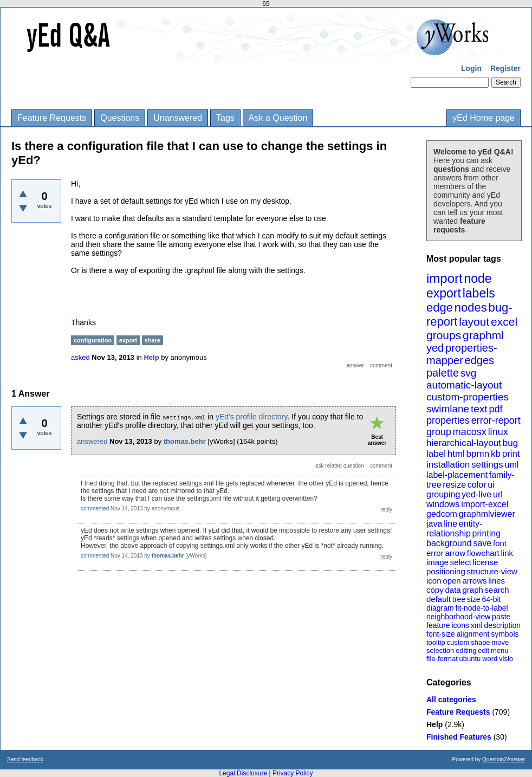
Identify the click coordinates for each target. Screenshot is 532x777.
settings (487, 465)
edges (480, 360)
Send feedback (25, 759)
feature (438, 625)
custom (458, 642)
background (449, 543)
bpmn (478, 454)
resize (454, 485)
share (153, 340)
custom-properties (468, 397)
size (474, 599)
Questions (120, 118)
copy (435, 590)
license (486, 562)
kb (496, 454)
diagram (440, 608)
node (478, 279)
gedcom (442, 514)
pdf (495, 409)
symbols (505, 634)
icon (434, 581)
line (450, 524)
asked (80, 357)
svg (469, 373)
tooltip (436, 642)
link (507, 553)
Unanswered (178, 118)
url (498, 494)
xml (477, 625)
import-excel (485, 504)
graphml (483, 335)
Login (471, 68)
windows (443, 504)
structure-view (492, 571)
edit (484, 650)
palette (443, 373)
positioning (446, 571)
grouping (443, 494)
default (439, 599)
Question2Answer (504, 759)
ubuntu (470, 659)
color (477, 485)
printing (486, 533)
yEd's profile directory (251, 417)
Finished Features (459, 737)
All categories (451, 700)
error (435, 553)
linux (498, 432)
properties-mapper (462, 354)
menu (500, 650)
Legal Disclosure (243, 773)
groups (444, 335)
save (482, 543)
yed (435, 348)
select (461, 562)
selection (440, 650)
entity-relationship (454, 529)
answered (92, 441)
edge (440, 307)
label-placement (457, 475)
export (444, 293)
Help (434, 724)
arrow (455, 553)
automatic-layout (464, 385)
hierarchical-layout (464, 443)
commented (95, 509)
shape (480, 642)
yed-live (476, 494)
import (445, 278)
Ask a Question (278, 118)
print (511, 454)
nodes (471, 307)
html (456, 454)
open (452, 581)
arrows (474, 581)
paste (501, 617)
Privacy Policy (293, 773)
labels (479, 293)
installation (448, 465)
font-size (441, 634)
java (434, 524)
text (479, 409)
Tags (225, 118)
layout (474, 322)
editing (466, 650)
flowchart (483, 553)
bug (510, 443)
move (500, 642)
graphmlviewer (487, 514)
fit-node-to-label (481, 608)
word (490, 659)
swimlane (448, 409)
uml (511, 465)
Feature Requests (52, 118)
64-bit (491, 599)
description (502, 625)
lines (497, 581)
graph (472, 590)
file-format (442, 659)
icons (460, 625)
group (439, 432)
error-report (496, 420)
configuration (93, 340)
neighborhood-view (458, 617)
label (436, 454)
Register (505, 68)
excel (504, 322)
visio (506, 659)
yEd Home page (484, 118)
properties (448, 420)
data (453, 590)
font (500, 543)
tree (459, 599)
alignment (473, 634)
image (437, 562)
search (497, 590)
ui (491, 485)
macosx (470, 432)
